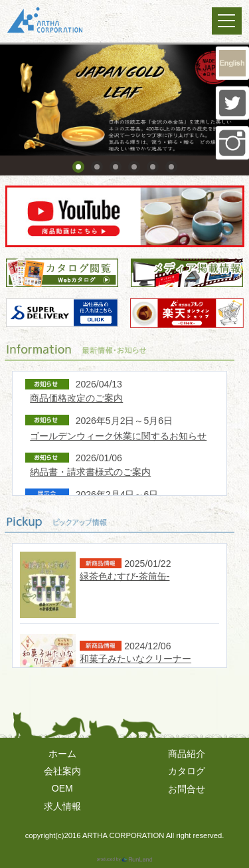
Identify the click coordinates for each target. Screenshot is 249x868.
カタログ (187, 771)
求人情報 (62, 806)
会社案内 (62, 771)
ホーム (62, 754)
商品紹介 (187, 754)
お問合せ (187, 789)
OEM (62, 788)
